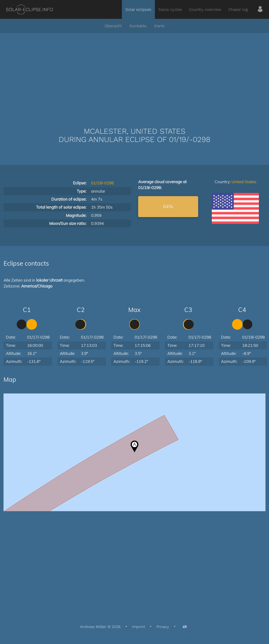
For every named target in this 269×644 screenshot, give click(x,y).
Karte (159, 26)
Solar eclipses (138, 9)
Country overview (205, 9)
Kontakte (138, 26)
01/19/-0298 (102, 183)
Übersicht (113, 26)
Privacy (163, 627)
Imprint (139, 627)
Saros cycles (170, 9)
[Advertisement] (134, 73)
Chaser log (238, 9)
